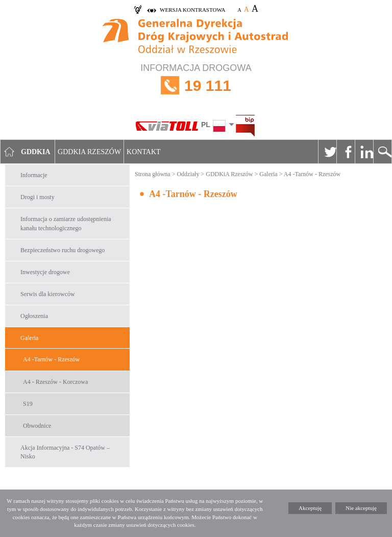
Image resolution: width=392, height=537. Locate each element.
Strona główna (153, 174)
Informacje (34, 175)
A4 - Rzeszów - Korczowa (55, 382)
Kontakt (144, 152)
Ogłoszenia (34, 316)
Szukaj (382, 152)
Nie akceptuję (361, 508)
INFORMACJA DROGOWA (196, 86)
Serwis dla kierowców (48, 294)
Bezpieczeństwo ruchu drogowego (63, 250)
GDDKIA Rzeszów (89, 152)
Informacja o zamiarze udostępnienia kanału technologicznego (66, 223)
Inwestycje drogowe (45, 272)
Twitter (327, 152)
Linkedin (364, 152)
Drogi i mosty (38, 197)
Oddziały (188, 174)
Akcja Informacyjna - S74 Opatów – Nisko (65, 452)
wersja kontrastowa (192, 10)
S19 (28, 404)
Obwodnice (37, 426)
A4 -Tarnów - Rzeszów (51, 359)
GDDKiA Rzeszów (229, 174)
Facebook (346, 152)
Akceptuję (310, 508)
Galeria (29, 338)
